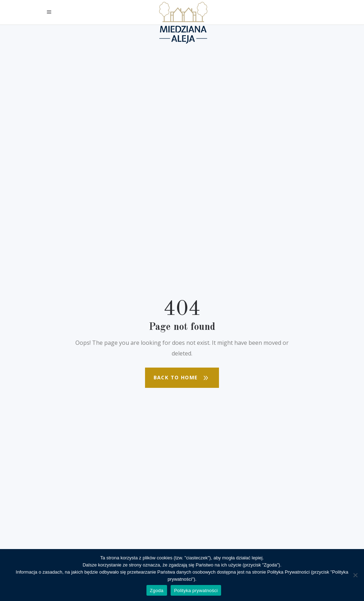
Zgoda (157, 591)
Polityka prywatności (196, 591)
